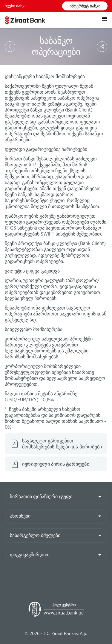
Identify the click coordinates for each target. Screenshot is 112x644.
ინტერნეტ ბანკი (85, 6)
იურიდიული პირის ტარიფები (56, 464)
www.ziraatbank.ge (64, 613)
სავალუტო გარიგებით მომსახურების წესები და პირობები (62, 444)
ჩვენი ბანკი (16, 6)
